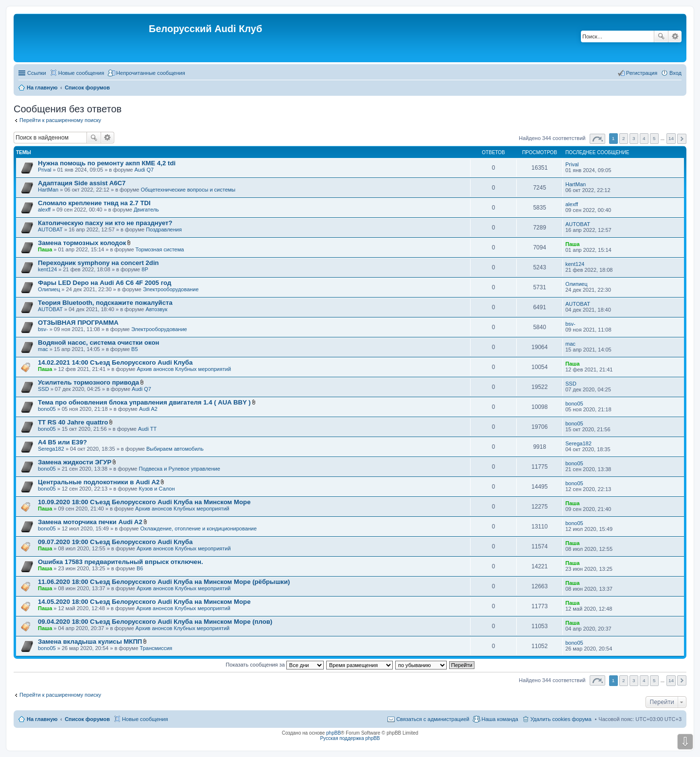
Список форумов (87, 719)
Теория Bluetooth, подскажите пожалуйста (105, 303)
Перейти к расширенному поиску (60, 120)
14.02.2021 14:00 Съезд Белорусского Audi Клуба (115, 362)
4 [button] (644, 138)
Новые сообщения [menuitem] (81, 73)
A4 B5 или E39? (62, 442)
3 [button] (634, 138)
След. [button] (682, 139)
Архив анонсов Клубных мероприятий (184, 369)
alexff (44, 210)
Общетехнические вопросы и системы (188, 190)
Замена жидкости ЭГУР (75, 462)
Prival (45, 170)
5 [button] (654, 138)
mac (43, 349)
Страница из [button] (597, 139)
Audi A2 (148, 409)
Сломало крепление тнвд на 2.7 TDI (94, 203)
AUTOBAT (50, 229)
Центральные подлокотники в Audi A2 (99, 482)
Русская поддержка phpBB (350, 738)
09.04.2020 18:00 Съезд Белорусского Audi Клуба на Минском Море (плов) (155, 622)
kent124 (47, 269)
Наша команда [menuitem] (499, 719)
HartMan (48, 190)
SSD (44, 389)
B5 (134, 349)
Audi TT (147, 429)
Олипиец (49, 289)
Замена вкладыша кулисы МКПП (90, 642)
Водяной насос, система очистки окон (99, 343)
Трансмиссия (156, 648)
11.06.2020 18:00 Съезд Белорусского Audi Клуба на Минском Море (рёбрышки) (164, 582)
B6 (140, 568)
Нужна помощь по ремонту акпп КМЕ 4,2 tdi (107, 163)
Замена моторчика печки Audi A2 (90, 522)
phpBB (333, 733)
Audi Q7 (144, 170)
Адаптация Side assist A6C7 (82, 183)
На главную (42, 719)
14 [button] (671, 138)
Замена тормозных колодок (82, 243)
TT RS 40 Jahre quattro (73, 422)
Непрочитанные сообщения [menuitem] (151, 73)
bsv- (43, 329)
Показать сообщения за (274, 665)
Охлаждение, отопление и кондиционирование (198, 528)
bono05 (47, 409)
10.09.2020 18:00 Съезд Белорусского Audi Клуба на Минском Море (144, 502)
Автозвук (156, 309)
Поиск (661, 36)
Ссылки (37, 73)
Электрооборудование (171, 289)
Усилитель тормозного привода (88, 382)
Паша (45, 249)
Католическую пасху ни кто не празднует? (105, 223)
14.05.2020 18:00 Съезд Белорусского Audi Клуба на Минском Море (144, 602)
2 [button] (624, 138)
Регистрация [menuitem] (642, 73)
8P (145, 269)
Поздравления (164, 229)
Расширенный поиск (675, 36)
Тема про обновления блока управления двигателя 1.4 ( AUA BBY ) (144, 402)
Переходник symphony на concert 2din (98, 263)
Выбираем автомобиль (175, 449)
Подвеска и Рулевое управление (180, 469)
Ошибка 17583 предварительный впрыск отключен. (121, 562)
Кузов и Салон (157, 489)
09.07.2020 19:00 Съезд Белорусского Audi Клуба (115, 542)
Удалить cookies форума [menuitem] (561, 719)
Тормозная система (160, 249)
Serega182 (51, 449)
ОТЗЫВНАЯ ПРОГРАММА (78, 323)
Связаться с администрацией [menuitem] (433, 719)
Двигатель (146, 210)
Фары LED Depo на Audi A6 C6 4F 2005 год (105, 283)
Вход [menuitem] (675, 73)
